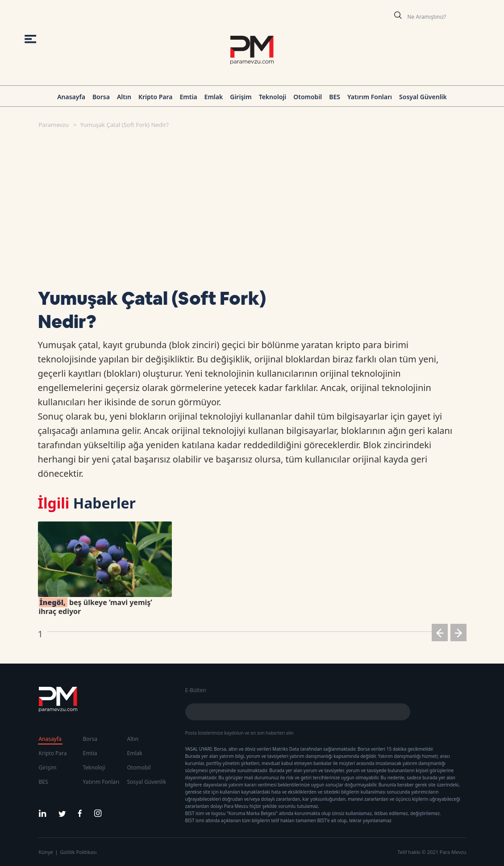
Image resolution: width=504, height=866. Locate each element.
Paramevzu (54, 125)
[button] (440, 634)
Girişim (241, 97)
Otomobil (308, 97)
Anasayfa (71, 97)
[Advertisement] (249, 203)
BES (335, 97)
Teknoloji (273, 97)
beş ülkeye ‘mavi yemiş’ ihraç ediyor (96, 607)
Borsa (101, 97)
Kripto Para (156, 97)
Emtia (188, 97)
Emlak (214, 97)
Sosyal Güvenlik (423, 97)
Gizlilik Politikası (79, 852)
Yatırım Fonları (370, 97)
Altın (124, 97)
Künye (46, 852)
